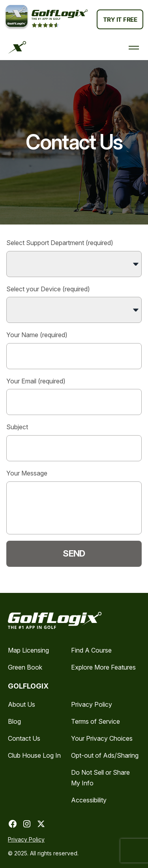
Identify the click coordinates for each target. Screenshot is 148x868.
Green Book (25, 667)
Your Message (74, 502)
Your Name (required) (74, 350)
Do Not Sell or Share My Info (100, 778)
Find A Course (91, 650)
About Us (22, 704)
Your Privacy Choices (102, 738)
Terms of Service (96, 721)
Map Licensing (28, 650)
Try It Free (120, 20)
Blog (14, 721)
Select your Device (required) (74, 304)
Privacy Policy (92, 704)
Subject (74, 442)
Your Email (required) (74, 396)
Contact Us (24, 738)
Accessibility (89, 800)
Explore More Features (103, 667)
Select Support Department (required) (74, 258)
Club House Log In (34, 755)
